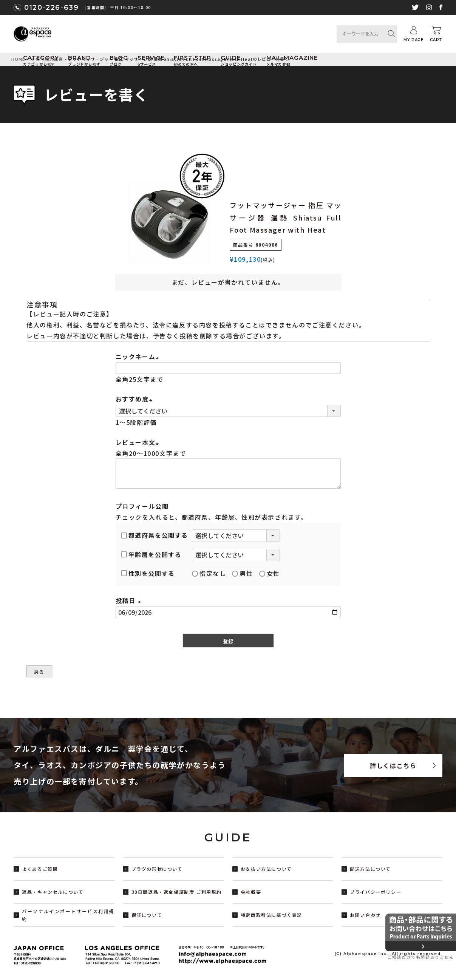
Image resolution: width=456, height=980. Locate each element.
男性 (242, 573)
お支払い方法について (266, 869)
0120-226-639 (51, 8)
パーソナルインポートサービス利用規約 (68, 915)
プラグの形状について (157, 869)
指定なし (209, 573)
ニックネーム (139, 357)
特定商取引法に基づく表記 (271, 915)
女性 (270, 573)
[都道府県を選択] (236, 536)
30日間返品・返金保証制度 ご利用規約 (177, 892)
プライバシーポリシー (376, 892)
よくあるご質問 (40, 869)
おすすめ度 (135, 399)
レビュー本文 (139, 442)
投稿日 (130, 600)
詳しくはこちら (393, 765)
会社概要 (251, 892)
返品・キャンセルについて (53, 892)
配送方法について (370, 869)
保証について (147, 915)
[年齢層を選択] (236, 555)
